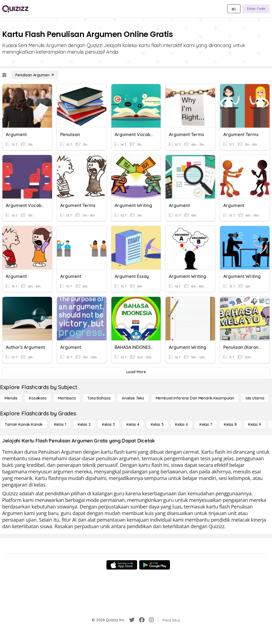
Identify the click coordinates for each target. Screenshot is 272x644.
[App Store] (122, 565)
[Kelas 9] (255, 424)
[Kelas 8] (230, 424)
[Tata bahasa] (99, 398)
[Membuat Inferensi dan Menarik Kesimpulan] (195, 398)
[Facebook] (142, 620)
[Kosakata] (38, 398)
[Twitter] (132, 620)
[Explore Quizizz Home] (15, 9)
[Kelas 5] (157, 424)
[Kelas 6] (182, 424)
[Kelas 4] (133, 424)
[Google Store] (155, 565)
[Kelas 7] (206, 424)
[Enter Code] (256, 9)
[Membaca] (67, 398)
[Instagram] (151, 620)
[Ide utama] (255, 398)
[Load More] (136, 372)
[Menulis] (11, 398)
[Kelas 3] (108, 424)
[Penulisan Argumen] (35, 75)
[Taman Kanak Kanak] (24, 424)
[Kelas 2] (84, 424)
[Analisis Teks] (133, 398)
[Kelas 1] (60, 424)
